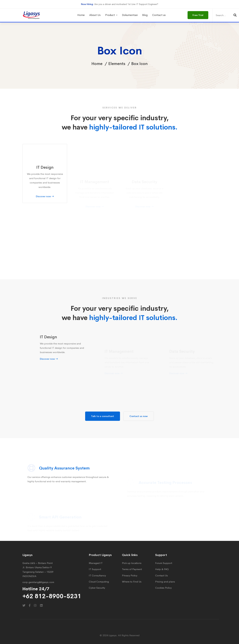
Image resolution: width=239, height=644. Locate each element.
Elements (117, 64)
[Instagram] (35, 605)
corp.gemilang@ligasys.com (38, 582)
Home (97, 64)
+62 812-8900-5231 (52, 596)
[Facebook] (30, 605)
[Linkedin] (41, 605)
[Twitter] (24, 605)
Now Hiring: (87, 4)
